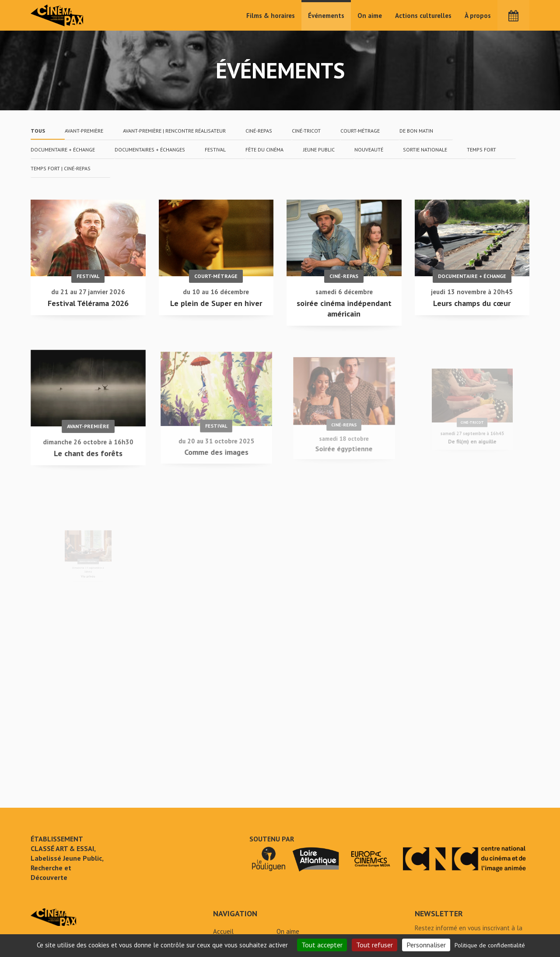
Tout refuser (374, 945)
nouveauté (369, 150)
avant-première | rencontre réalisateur (174, 131)
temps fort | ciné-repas (61, 168)
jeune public (319, 150)
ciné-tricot (306, 131)
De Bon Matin (416, 131)
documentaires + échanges (150, 150)
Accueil (223, 931)
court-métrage (360, 131)
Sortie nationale (425, 150)
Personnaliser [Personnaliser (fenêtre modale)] (426, 945)
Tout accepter (322, 945)
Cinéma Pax (57, 15)
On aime (370, 16)
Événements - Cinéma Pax (53, 917)
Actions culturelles (423, 16)
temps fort (481, 150)
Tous (38, 131)
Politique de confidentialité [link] (490, 945)
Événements (326, 16)
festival (215, 150)
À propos (478, 16)
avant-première (84, 131)
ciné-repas (259, 131)
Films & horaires (271, 16)
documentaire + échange (63, 150)
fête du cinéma (264, 150)
